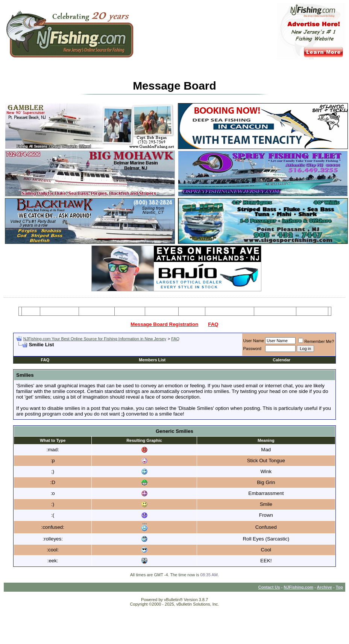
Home (31, 311)
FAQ (213, 324)
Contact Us (269, 587)
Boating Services (275, 311)
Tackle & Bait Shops (229, 311)
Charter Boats (96, 311)
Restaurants (312, 311)
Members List (152, 360)
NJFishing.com (298, 587)
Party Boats (130, 311)
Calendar (281, 360)
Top (339, 587)
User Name (254, 341)
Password (252, 349)
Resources (162, 311)
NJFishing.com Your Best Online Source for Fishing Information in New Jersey (95, 339)
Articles (192, 311)
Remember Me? (316, 341)
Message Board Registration (164, 324)
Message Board (60, 311)
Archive (325, 587)
